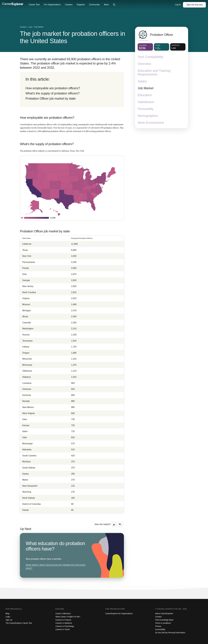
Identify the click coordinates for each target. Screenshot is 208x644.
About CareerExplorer (164, 613)
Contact (158, 617)
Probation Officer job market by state (51, 98)
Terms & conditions (163, 623)
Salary (142, 81)
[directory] (72, 89)
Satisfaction (146, 102)
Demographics (148, 116)
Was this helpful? (103, 524)
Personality (146, 109)
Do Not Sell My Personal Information (170, 633)
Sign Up (9, 620)
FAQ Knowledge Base (164, 620)
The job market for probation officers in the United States (72, 37)
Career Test (34, 5)
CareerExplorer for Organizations (119, 613)
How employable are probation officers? (53, 88)
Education (145, 95)
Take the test (194, 5)
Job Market (146, 88)
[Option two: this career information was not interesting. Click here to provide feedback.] (120, 525)
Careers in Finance (63, 620)
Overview (144, 64)
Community (94, 5)
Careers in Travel (63, 629)
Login (8, 617)
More (106, 5)
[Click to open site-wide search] (114, 5)
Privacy (158, 626)
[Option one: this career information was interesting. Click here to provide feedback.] (114, 525)
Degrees (81, 5)
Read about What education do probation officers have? (56, 567)
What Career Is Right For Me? (68, 617)
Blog (7, 613)
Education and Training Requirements (154, 72)
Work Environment (151, 123)
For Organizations (52, 5)
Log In (178, 5)
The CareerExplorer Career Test (19, 623)
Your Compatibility (150, 57)
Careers (69, 5)
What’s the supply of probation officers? (52, 93)
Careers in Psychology (65, 626)
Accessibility (160, 629)
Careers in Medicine (64, 623)
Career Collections (63, 613)
